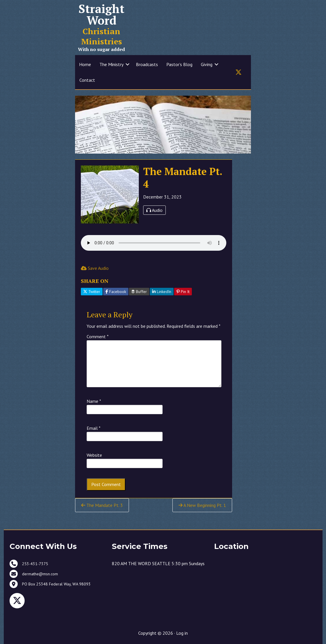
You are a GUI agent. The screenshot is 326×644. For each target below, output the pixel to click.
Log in (182, 633)
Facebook (116, 292)
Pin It (183, 292)
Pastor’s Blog (179, 64)
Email (94, 428)
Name (94, 401)
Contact (87, 80)
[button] (128, 64)
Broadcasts (147, 64)
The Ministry (111, 64)
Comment (98, 336)
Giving (207, 64)
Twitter (92, 292)
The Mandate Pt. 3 (102, 505)
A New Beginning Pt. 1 (202, 505)
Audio (154, 210)
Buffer (139, 292)
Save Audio (95, 268)
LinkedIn (162, 292)
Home (85, 64)
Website (94, 455)
